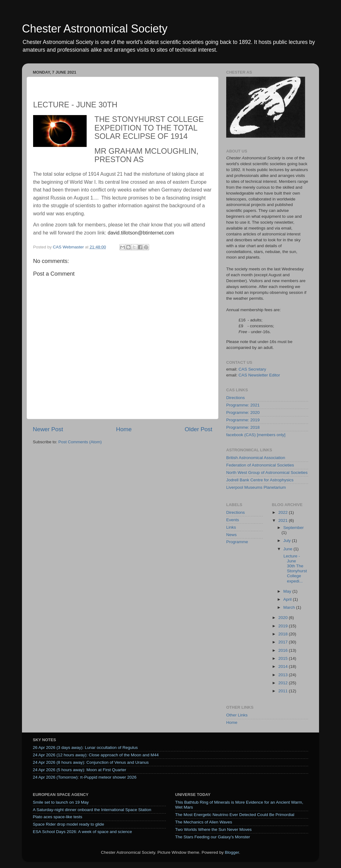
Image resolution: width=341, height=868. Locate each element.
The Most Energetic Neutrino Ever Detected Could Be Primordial (235, 815)
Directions (235, 398)
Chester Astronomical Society (95, 29)
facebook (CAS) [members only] (256, 435)
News (231, 535)
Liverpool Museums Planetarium (256, 487)
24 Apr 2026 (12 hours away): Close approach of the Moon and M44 (96, 755)
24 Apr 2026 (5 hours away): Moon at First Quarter (80, 770)
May (288, 591)
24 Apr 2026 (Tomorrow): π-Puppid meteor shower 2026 (85, 777)
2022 (283, 512)
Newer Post (48, 429)
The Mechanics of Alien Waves (204, 822)
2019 (283, 626)
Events (233, 520)
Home (124, 429)
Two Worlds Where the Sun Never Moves (213, 829)
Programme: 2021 (243, 405)
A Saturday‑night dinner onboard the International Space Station (92, 810)
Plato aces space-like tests (58, 817)
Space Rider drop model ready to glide (68, 824)
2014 (283, 666)
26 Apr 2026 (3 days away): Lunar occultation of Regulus (85, 748)
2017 (283, 642)
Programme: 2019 (243, 420)
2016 (283, 650)
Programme (237, 542)
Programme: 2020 (243, 413)
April (288, 599)
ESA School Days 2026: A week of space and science (82, 832)
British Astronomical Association (256, 458)
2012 (283, 683)
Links (231, 527)
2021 (283, 520)
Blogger (232, 852)
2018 (283, 634)
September (294, 528)
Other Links (237, 715)
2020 (283, 618)
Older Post (199, 429)
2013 (283, 675)
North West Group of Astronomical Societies (267, 473)
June (289, 549)
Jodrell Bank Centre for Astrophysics (260, 480)
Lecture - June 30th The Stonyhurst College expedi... (295, 569)
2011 (283, 691)
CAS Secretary (252, 369)
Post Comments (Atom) (80, 442)
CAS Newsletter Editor (259, 375)
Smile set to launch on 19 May (61, 802)
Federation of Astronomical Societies (260, 465)
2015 (283, 658)
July (288, 541)
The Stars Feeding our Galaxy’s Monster (213, 837)
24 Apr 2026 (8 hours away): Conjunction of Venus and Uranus (91, 762)
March (290, 607)
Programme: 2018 (243, 427)
